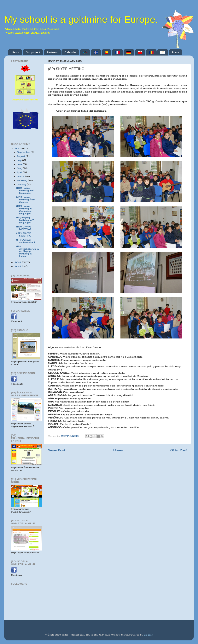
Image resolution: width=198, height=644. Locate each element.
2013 (18, 266)
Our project (33, 52)
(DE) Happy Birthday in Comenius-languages (24, 210)
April (20, 172)
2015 (18, 148)
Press (176, 52)
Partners (52, 52)
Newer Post (57, 450)
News (15, 52)
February (22, 180)
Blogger (148, 635)
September (24, 152)
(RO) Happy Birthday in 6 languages (25, 190)
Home (118, 450)
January (22, 184)
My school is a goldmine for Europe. (81, 19)
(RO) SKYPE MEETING (24, 228)
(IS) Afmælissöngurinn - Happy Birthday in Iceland (27, 251)
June (20, 164)
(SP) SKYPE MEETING (24, 234)
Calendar (70, 52)
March (21, 176)
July (20, 160)
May (20, 168)
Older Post (179, 450)
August (21, 156)
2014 (18, 262)
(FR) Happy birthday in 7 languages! (25, 220)
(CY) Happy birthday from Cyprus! (26, 200)
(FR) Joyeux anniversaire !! (26, 241)
